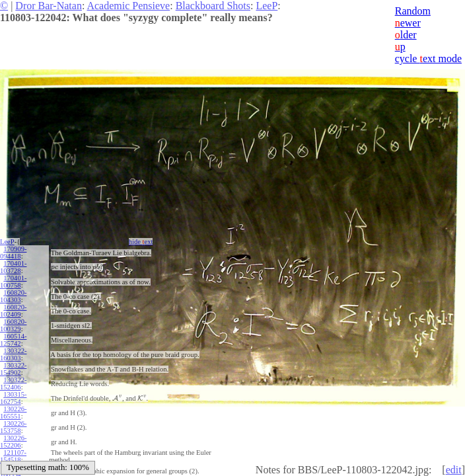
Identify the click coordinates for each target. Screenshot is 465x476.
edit (454, 470)
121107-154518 (13, 456)
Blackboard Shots (213, 6)
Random (413, 11)
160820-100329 (13, 325)
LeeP (267, 6)
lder (406, 35)
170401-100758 (13, 282)
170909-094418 (13, 253)
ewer (408, 23)
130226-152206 (13, 442)
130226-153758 (13, 427)
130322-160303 (13, 354)
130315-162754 (13, 398)
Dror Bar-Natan (49, 6)
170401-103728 (13, 267)
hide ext (141, 242)
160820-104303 (13, 296)
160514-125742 (13, 340)
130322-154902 (13, 369)
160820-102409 (13, 311)
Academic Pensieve (128, 6)
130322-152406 (13, 383)
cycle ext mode (428, 59)
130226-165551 (13, 413)
